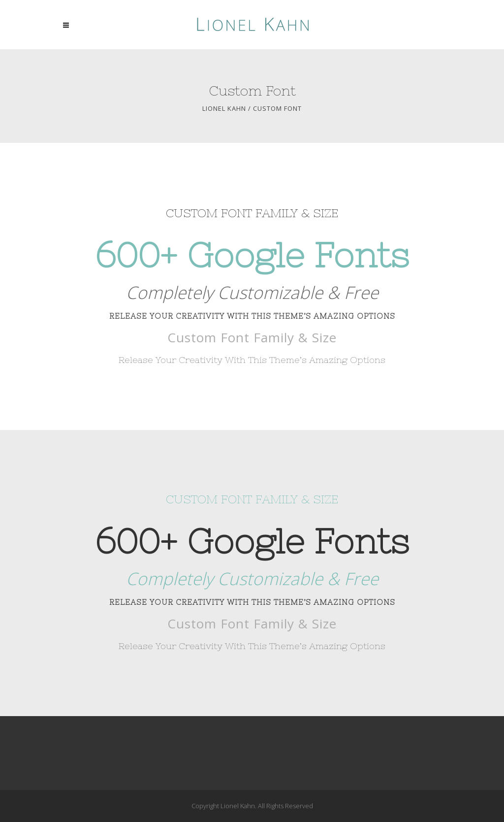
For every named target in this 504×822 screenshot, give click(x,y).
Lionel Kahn (224, 109)
